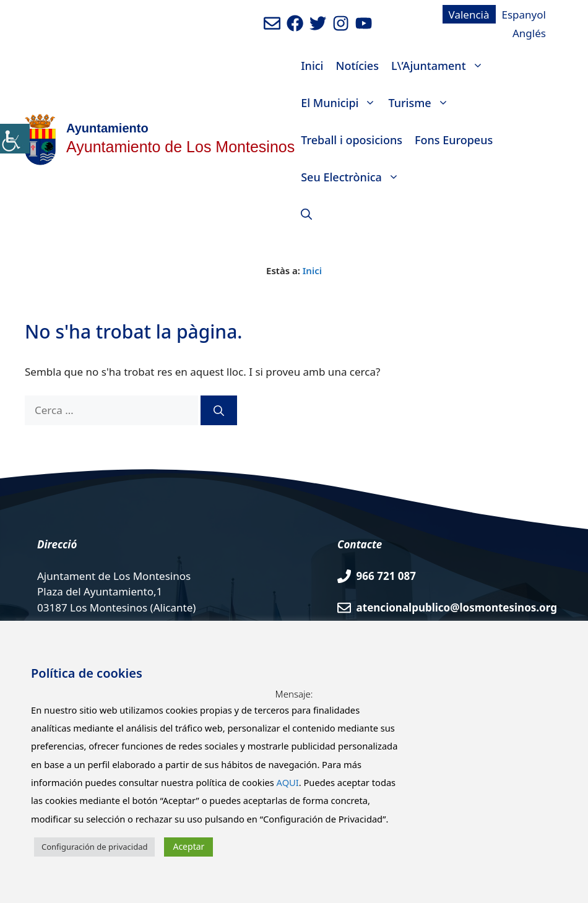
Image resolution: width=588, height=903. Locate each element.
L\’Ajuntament (440, 66)
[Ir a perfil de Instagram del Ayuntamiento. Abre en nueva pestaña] (341, 23)
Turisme (421, 103)
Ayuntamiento (107, 128)
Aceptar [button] (188, 846)
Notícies (357, 66)
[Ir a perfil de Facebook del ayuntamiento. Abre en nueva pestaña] (295, 23)
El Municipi (341, 103)
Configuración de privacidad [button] (94, 847)
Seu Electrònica (353, 177)
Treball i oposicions (352, 140)
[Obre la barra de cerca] (306, 214)
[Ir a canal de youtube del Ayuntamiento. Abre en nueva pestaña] (364, 23)
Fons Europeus (454, 140)
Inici (312, 66)
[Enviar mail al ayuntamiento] (272, 23)
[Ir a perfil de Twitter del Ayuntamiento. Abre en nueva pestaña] (318, 23)
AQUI (288, 782)
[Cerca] (219, 410)
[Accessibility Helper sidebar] (15, 139)
